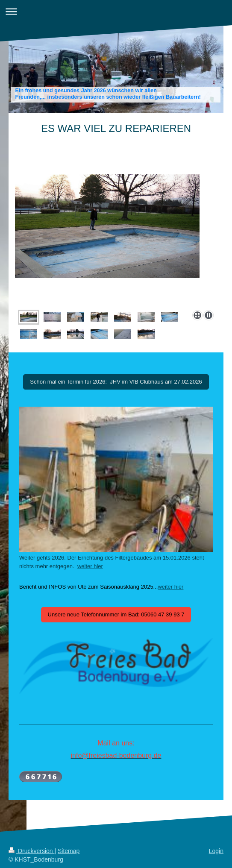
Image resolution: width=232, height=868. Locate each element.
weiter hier (90, 566)
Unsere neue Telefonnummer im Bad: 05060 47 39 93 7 (116, 614)
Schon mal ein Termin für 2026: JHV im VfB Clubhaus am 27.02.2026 (116, 382)
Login (216, 851)
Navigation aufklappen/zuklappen (116, 11)
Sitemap (69, 851)
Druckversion (31, 851)
